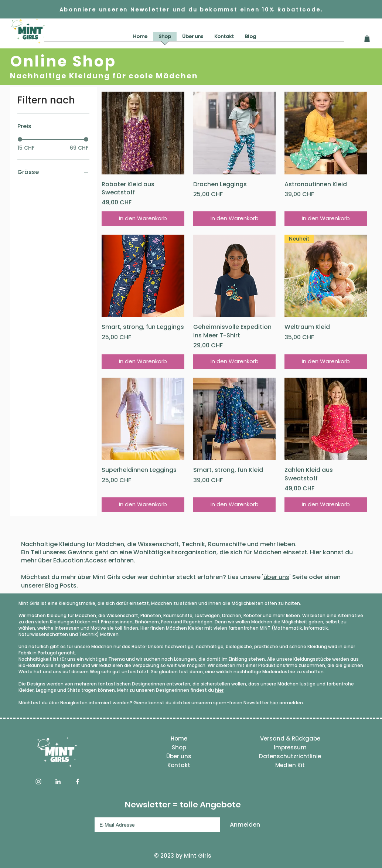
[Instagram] (38, 782)
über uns (276, 577)
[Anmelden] (245, 825)
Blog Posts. (62, 586)
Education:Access (80, 560)
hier (219, 690)
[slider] (20, 139)
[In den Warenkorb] (143, 219)
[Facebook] (78, 782)
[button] (367, 38)
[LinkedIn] (58, 782)
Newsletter (150, 10)
